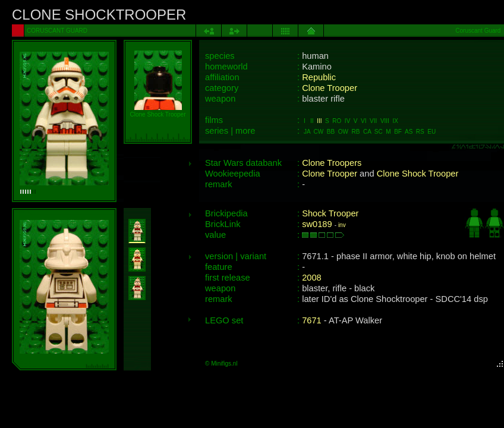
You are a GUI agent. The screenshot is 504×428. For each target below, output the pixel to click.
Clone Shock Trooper (418, 174)
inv (342, 225)
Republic (319, 77)
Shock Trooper (330, 213)
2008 (312, 278)
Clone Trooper (330, 88)
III (319, 121)
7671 (312, 320)
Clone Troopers (332, 163)
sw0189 (317, 224)
